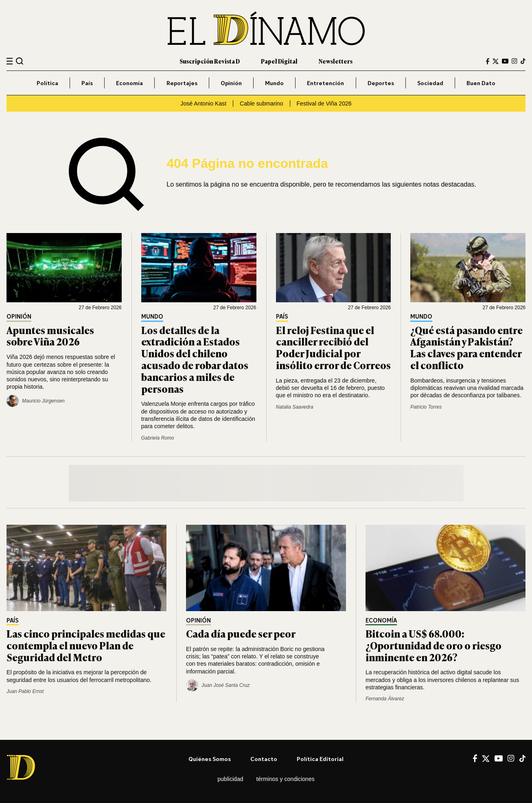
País (87, 83)
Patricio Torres (426, 407)
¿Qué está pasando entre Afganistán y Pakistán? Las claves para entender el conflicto (466, 347)
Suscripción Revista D (210, 61)
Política (47, 83)
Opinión (231, 83)
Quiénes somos (210, 759)
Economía (129, 83)
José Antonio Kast (203, 103)
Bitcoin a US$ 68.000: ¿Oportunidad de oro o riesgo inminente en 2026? (433, 645)
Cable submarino (261, 103)
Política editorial (320, 759)
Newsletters (336, 61)
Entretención (325, 83)
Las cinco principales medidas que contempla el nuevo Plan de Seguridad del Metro (86, 645)
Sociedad (430, 83)
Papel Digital (279, 61)
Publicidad (230, 779)
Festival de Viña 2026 (324, 103)
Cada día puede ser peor (241, 633)
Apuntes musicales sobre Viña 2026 (50, 336)
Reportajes (182, 83)
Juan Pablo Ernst (25, 691)
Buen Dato (481, 83)
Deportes (381, 83)
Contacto (264, 759)
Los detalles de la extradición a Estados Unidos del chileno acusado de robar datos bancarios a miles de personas (195, 359)
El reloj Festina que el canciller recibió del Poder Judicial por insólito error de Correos (333, 347)
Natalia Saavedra (295, 407)
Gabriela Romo (158, 438)
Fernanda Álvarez (385, 699)
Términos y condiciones (286, 779)
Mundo (274, 83)
